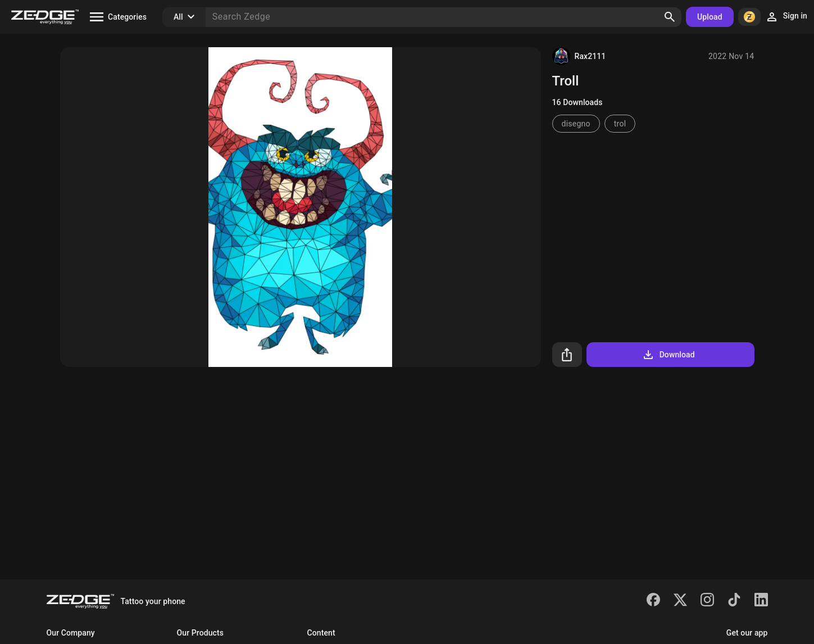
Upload (710, 17)
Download (668, 355)
